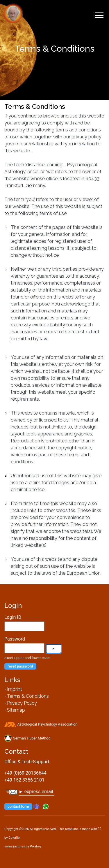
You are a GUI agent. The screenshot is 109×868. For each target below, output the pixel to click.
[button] (99, 14)
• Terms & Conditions (27, 696)
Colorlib (14, 838)
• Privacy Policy (21, 703)
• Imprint (13, 689)
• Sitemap (15, 710)
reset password (20, 666)
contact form (18, 806)
